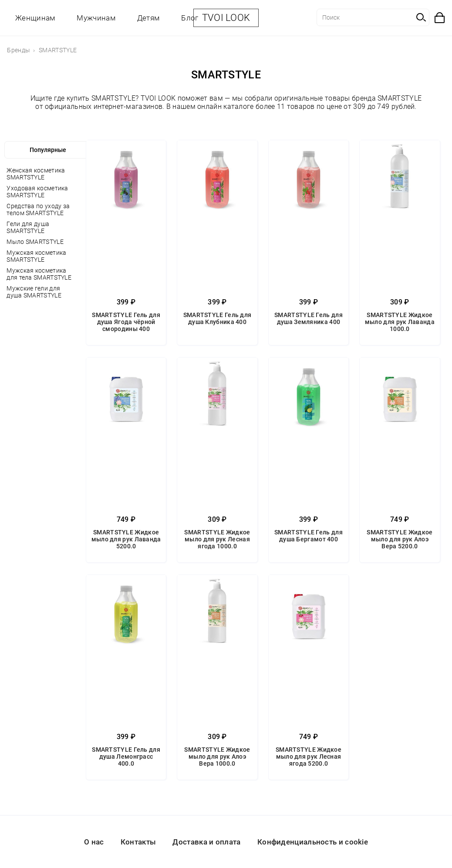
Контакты (138, 842)
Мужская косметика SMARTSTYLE (36, 256)
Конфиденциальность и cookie (313, 842)
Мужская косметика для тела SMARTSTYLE (39, 274)
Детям (148, 18)
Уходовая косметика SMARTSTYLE (37, 192)
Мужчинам (96, 18)
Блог (190, 18)
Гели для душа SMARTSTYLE (28, 227)
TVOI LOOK (226, 18)
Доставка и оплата (206, 842)
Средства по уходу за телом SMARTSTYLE (38, 209)
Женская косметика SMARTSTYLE (36, 174)
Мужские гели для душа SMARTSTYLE (34, 292)
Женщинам (35, 18)
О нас (94, 842)
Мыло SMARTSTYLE (35, 242)
